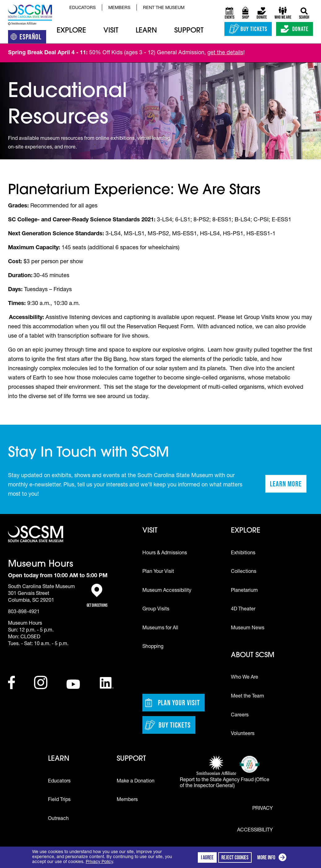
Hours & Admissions (165, 553)
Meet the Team (247, 697)
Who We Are (245, 678)
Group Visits (156, 609)
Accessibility (255, 830)
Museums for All (160, 628)
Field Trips (59, 800)
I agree (207, 857)
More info (273, 858)
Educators (82, 8)
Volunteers (243, 734)
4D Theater (243, 609)
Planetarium (244, 591)
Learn (146, 31)
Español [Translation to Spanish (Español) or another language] (28, 38)
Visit (111, 31)
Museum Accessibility (167, 591)
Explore (71, 31)
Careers (240, 715)
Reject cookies (235, 857)
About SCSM (253, 655)
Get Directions (97, 596)
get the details (225, 53)
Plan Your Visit (158, 572)
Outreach (58, 819)
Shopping (153, 647)
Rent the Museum (164, 8)
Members (119, 8)
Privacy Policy (99, 862)
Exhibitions (243, 553)
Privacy (262, 809)
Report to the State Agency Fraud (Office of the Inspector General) (225, 783)
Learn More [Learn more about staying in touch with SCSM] (288, 486)
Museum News (248, 628)
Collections (244, 572)
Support (189, 31)
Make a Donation (136, 782)
